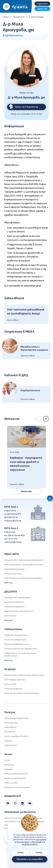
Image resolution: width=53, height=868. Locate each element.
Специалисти (19, 17)
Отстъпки (10, 732)
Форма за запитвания (15, 778)
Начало (6, 17)
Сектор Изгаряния (13, 689)
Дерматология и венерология (19, 611)
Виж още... (9, 583)
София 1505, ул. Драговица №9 (13, 512)
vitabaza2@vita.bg (13, 542)
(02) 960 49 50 (11, 517)
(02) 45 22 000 (11, 539)
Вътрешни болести (14, 602)
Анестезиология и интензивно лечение (24, 565)
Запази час (42, 9)
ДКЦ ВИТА (11, 592)
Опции (21, 853)
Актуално (9, 765)
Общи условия (11, 783)
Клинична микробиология (16, 644)
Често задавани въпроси (16, 736)
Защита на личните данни (17, 787)
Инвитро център (13, 574)
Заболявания (10, 727)
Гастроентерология (14, 569)
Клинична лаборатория (15, 640)
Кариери (8, 769)
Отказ (39, 853)
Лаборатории (13, 629)
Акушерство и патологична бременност (24, 560)
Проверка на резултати (16, 635)
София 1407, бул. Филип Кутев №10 (15, 534)
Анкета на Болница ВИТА (16, 774)
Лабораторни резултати (17, 718)
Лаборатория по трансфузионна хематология (20, 654)
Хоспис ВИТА (10, 684)
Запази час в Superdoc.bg (23, 107)
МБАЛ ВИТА (12, 554)
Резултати (42, 4)
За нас (7, 760)
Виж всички (26, 491)
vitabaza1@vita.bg (13, 521)
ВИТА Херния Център (14, 680)
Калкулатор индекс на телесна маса (22, 693)
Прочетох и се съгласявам (30, 859)
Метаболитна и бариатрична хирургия (23, 578)
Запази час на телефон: (27, 114)
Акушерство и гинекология (18, 598)
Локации (8, 741)
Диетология (10, 616)
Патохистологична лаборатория (21, 649)
